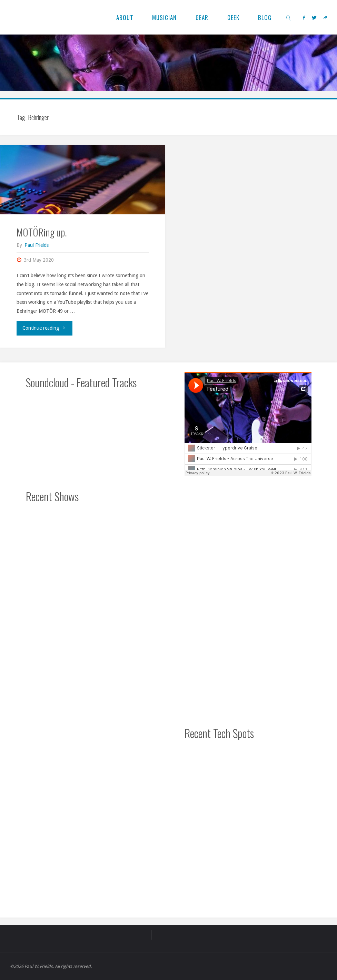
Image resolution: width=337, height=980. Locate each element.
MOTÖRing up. (42, 232)
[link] (289, 17)
